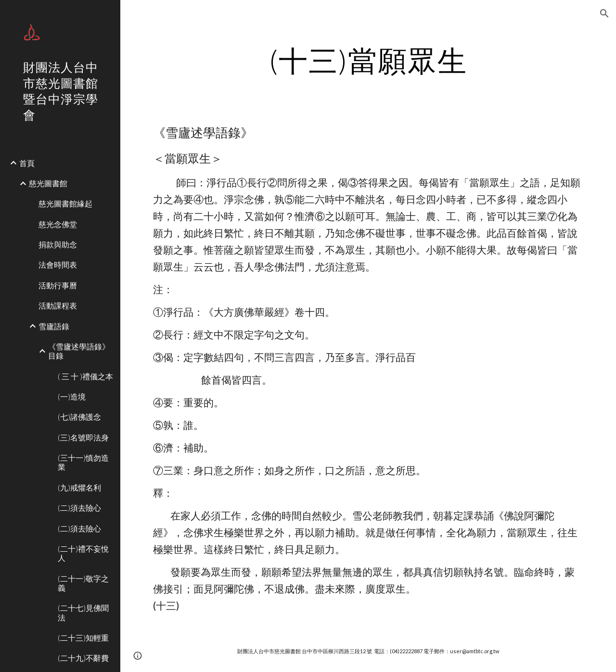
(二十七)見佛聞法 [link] (83, 612)
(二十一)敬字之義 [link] (83, 583)
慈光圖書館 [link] (48, 183)
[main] (368, 60)
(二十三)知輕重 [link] (83, 638)
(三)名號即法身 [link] (83, 437)
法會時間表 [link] (58, 265)
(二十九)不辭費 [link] (83, 658)
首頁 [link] (27, 163)
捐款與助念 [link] (58, 244)
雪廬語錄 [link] (54, 326)
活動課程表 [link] (58, 305)
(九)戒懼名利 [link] (79, 487)
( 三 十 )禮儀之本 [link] (85, 376)
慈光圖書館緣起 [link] (65, 203)
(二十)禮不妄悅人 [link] (83, 553)
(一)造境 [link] (72, 396)
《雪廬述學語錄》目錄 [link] (79, 351)
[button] (604, 13)
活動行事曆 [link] (58, 285)
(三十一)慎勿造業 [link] (83, 462)
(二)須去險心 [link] (79, 508)
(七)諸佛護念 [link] (79, 417)
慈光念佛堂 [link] (58, 224)
